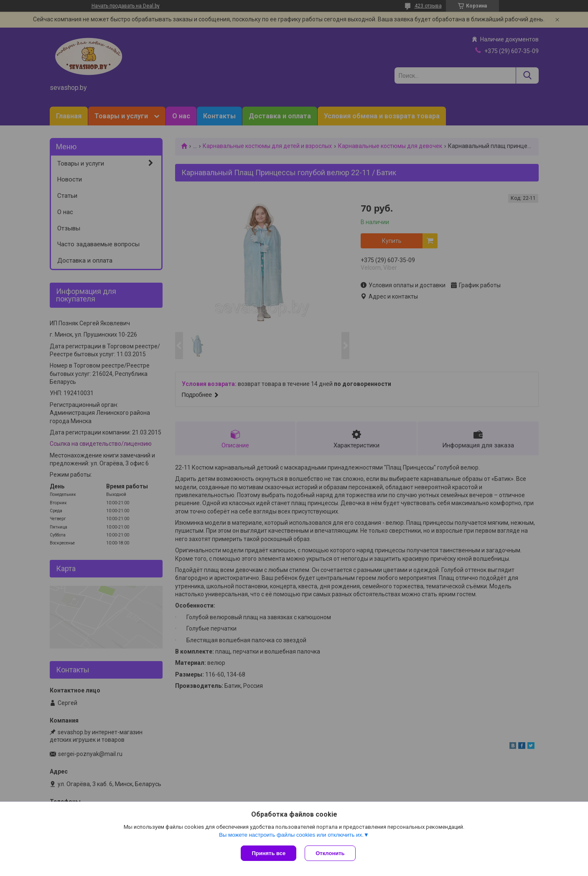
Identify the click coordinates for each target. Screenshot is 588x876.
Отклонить (330, 853)
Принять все (269, 853)
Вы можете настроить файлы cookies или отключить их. (291, 835)
